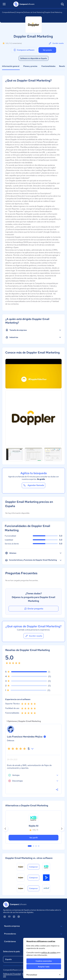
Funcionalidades (48, 66)
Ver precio (47, 50)
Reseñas (63, 66)
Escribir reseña (56, 43)
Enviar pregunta (34, 609)
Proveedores (33, 934)
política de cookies (49, 953)
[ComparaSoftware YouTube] (9, 917)
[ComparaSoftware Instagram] (19, 917)
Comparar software (24, 50)
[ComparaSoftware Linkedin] (5, 917)
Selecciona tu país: (12, 951)
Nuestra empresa (33, 926)
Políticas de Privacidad (12, 974)
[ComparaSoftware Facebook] (14, 917)
